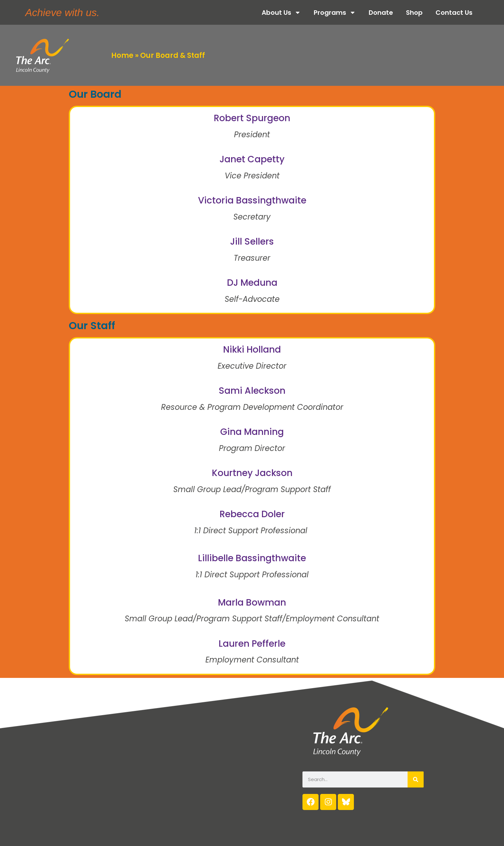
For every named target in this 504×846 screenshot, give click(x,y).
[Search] (416, 779)
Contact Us (454, 13)
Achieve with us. (62, 13)
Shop (414, 13)
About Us (281, 13)
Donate (381, 13)
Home (122, 55)
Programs (335, 13)
